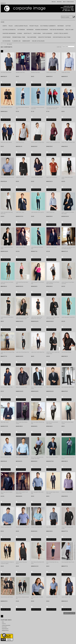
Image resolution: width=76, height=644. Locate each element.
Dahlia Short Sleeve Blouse (6, 142)
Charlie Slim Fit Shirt (66, 72)
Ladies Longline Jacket (21, 247)
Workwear (30, 30)
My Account (59, 2)
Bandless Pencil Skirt (35, 72)
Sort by (59, 47)
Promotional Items (19, 37)
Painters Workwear (9, 33)
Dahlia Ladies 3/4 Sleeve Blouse (68, 107)
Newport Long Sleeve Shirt (6, 527)
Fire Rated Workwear (57, 30)
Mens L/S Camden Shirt (6, 457)
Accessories (7, 41)
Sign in (64, 2)
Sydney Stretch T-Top (66, 597)
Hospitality (28, 33)
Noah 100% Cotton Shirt (51, 527)
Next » (6, 51)
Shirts (5, 26)
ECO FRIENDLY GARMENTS (48, 26)
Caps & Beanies (47, 33)
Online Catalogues (38, 41)
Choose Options (6, 85)
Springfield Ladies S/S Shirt (52, 597)
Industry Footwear (45, 37)
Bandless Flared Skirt (20, 72)
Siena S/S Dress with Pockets (7, 597)
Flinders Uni (16, 41)
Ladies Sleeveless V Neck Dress (68, 317)
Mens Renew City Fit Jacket (52, 457)
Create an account (70, 2)
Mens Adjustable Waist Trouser (68, 387)
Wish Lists (54, 2)
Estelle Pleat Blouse (20, 142)
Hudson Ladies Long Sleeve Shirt (53, 142)
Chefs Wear (37, 33)
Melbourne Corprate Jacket (21, 387)
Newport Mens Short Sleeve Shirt (23, 527)
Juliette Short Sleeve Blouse (37, 177)
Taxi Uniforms (32, 37)
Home (2, 44)
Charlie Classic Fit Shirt (51, 72)
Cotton (68, 26)
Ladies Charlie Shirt (50, 212)
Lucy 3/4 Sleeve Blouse (66, 352)
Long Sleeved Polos (21, 26)
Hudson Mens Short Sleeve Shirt (7, 177)
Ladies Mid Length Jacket (52, 247)
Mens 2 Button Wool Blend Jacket (53, 387)
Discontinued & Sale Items (62, 37)
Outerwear (21, 30)
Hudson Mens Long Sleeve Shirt (68, 142)
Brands (5, 44)
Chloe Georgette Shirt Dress (6, 107)
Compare (5, 82)
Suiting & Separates (9, 30)
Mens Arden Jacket (5, 422)
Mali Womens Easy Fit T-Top (7, 387)
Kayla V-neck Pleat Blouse (52, 177)
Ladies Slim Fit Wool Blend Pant (22, 352)
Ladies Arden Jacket (20, 212)
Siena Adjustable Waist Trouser (68, 562)
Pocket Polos (34, 26)
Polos (11, 26)
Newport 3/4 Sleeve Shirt (67, 492)
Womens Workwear (42, 30)
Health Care (69, 30)
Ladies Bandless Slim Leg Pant (37, 212)
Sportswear (7, 37)
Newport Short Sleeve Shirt (37, 527)
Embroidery (26, 41)
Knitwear (61, 26)
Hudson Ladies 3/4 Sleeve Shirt (38, 142)
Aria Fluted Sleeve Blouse (6, 72)
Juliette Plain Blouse (20, 177)
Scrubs (20, 33)
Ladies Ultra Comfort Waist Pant (38, 352)
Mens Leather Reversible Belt (22, 457)
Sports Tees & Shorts (61, 33)
